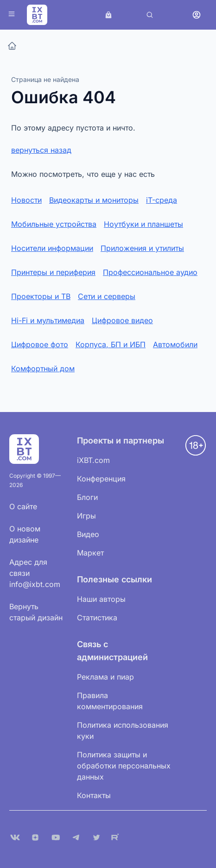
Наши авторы (101, 599)
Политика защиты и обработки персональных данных (124, 766)
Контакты (94, 795)
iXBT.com (93, 460)
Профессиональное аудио (150, 272)
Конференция (101, 479)
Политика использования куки (123, 731)
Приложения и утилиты (142, 248)
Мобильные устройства (54, 224)
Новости (26, 200)
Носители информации (52, 248)
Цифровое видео (122, 320)
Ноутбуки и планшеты (143, 224)
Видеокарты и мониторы (94, 200)
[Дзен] (35, 837)
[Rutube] (117, 837)
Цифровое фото (40, 344)
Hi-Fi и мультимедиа (48, 320)
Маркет (90, 553)
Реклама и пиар (105, 677)
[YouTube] (56, 837)
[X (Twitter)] (96, 837)
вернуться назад (41, 150)
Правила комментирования (110, 701)
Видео (88, 534)
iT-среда (162, 200)
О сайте (23, 506)
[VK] (15, 837)
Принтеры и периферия (53, 272)
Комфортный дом (43, 368)
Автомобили (175, 344)
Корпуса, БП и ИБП (111, 344)
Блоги (87, 497)
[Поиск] (150, 15)
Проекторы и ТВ (41, 296)
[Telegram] (76, 837)
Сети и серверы (107, 296)
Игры (86, 516)
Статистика (97, 618)
